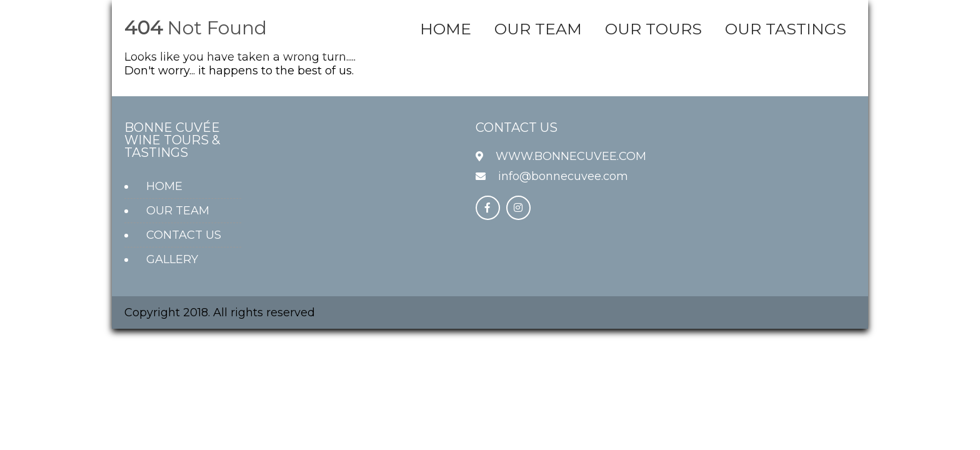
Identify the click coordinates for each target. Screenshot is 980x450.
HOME (446, 29)
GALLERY (172, 259)
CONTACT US (184, 235)
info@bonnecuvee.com (563, 176)
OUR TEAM (538, 29)
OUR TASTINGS (786, 29)
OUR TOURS (653, 29)
